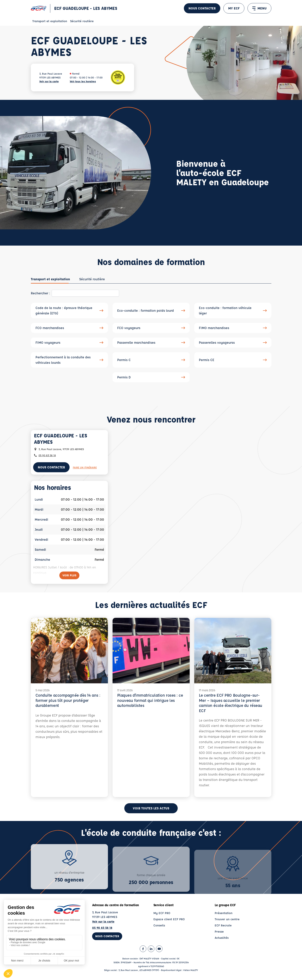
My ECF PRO (162, 915)
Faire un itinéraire (85, 467)
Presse (219, 933)
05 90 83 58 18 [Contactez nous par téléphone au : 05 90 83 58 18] (47, 455)
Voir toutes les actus (151, 810)
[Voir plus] (69, 575)
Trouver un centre (227, 921)
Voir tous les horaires (83, 81)
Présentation (224, 915)
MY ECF (234, 8)
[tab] (50, 279)
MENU (259, 8)
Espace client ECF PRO (169, 921)
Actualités (222, 939)
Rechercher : (40, 293)
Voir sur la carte (49, 81)
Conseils (159, 927)
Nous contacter (202, 8)
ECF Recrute (223, 927)
